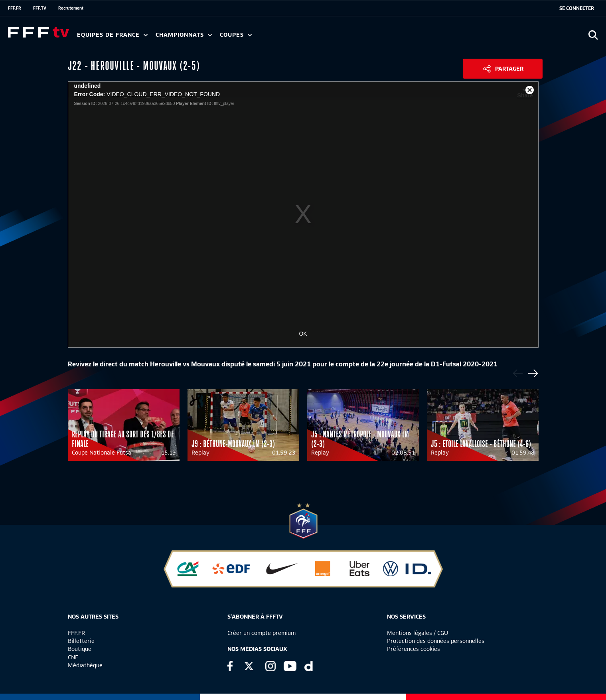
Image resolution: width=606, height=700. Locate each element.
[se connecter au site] (577, 8)
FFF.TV (40, 8)
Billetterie (81, 641)
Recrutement (71, 8)
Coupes (236, 35)
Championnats (184, 35)
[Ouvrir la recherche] (593, 35)
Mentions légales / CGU (417, 633)
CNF (73, 657)
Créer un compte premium (262, 633)
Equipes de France (112, 35)
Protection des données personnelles (436, 641)
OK (303, 334)
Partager (509, 69)
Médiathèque (85, 665)
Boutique (80, 649)
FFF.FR (15, 8)
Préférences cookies (414, 649)
